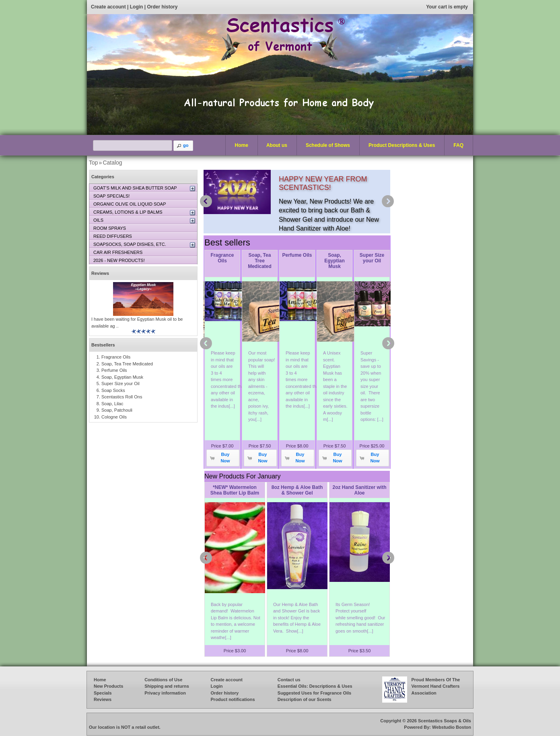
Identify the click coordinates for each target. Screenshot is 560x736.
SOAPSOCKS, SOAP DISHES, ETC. (130, 244)
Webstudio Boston (452, 727)
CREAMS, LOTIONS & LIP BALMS (128, 212)
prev (206, 201)
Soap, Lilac (112, 404)
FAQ (458, 145)
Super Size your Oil (372, 258)
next (388, 201)
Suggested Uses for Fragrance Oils (314, 693)
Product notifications (233, 699)
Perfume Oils (297, 255)
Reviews (100, 273)
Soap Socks (113, 390)
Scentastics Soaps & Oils (445, 721)
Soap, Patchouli (117, 410)
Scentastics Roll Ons (122, 397)
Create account (108, 7)
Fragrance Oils (222, 258)
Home (242, 145)
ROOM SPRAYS (110, 228)
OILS (98, 220)
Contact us (289, 680)
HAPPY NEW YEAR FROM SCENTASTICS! (323, 183)
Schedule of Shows (328, 145)
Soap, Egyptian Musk (335, 261)
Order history (162, 7)
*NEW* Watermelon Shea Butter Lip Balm (235, 490)
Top (94, 163)
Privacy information (165, 693)
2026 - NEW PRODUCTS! (119, 260)
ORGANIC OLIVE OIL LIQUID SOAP (130, 204)
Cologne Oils (114, 417)
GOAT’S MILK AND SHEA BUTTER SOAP (135, 188)
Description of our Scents (305, 699)
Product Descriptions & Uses (400, 146)
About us (277, 145)
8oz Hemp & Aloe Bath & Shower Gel (297, 490)
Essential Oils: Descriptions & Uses (315, 686)
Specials (103, 693)
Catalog (112, 163)
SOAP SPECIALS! (111, 196)
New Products (108, 686)
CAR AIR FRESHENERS (118, 252)
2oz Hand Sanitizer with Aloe (359, 490)
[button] (183, 146)
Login (137, 7)
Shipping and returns (167, 686)
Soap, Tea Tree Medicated (260, 261)
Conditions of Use (163, 680)
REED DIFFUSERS (113, 236)
